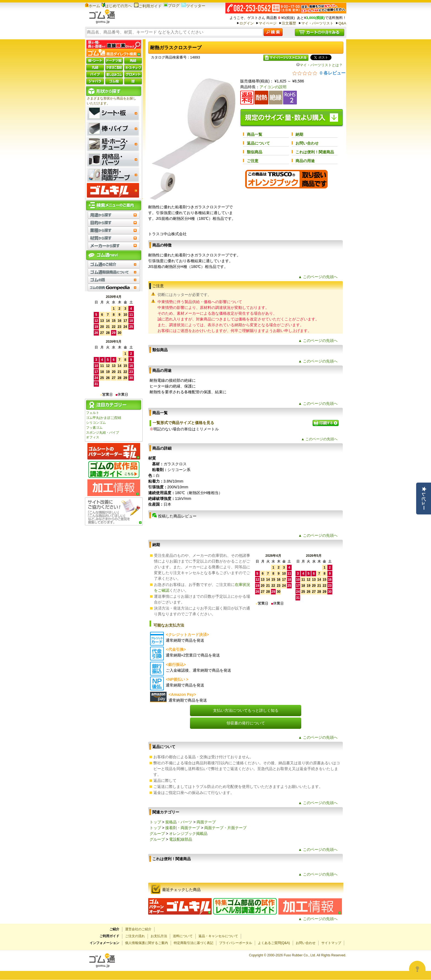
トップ (155, 822)
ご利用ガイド (148, 6)
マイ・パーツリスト (317, 23)
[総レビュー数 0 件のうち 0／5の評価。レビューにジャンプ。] (319, 73)
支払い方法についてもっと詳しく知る (246, 710)
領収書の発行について (246, 723)
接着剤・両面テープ (183, 828)
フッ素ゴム (94, 428)
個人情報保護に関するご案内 (147, 943)
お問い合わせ (307, 143)
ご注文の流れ (135, 936)
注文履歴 (289, 23)
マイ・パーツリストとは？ (319, 65)
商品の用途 (305, 161)
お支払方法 (159, 936)
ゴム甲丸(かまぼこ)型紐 (104, 418)
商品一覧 (255, 134)
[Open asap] (417, 969)
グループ (157, 834)
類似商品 (255, 152)
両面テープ (206, 822)
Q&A (342, 23)
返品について (258, 143)
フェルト (93, 413)
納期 (299, 134)
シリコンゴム (96, 423)
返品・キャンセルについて (218, 936)
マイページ (268, 23)
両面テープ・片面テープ (225, 828)
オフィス (93, 437)
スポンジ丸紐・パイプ (103, 433)
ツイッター (193, 6)
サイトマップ (331, 943)
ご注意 (253, 161)
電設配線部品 (181, 839)
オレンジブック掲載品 (188, 834)
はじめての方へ (117, 6)
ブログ (172, 5)
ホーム (92, 6)
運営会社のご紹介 (138, 929)
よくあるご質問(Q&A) (274, 943)
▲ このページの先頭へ (318, 277)
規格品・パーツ (179, 822)
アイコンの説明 (273, 87)
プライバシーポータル (236, 943)
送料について (183, 936)
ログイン (247, 23)
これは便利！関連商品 (315, 152)
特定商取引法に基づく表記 (194, 943)
